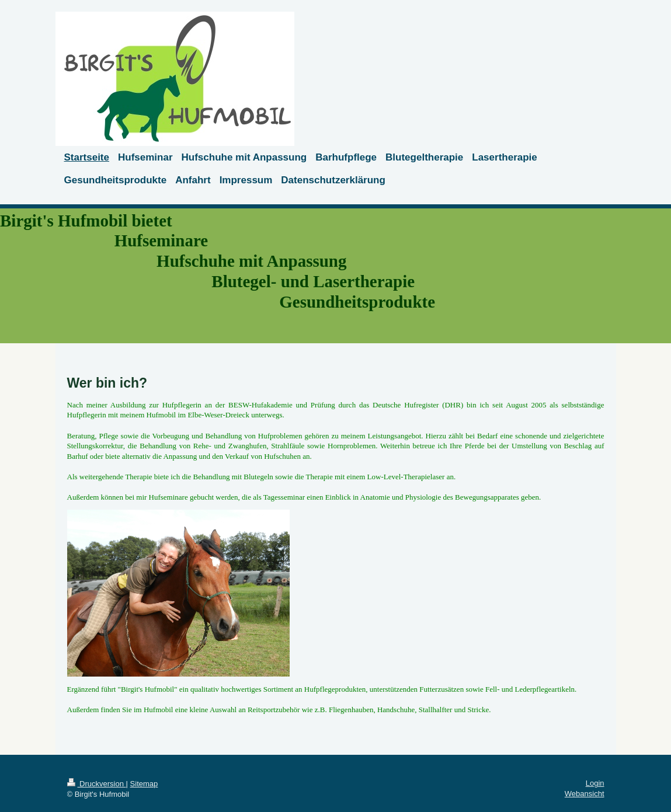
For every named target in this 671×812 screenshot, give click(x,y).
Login (595, 783)
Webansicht (585, 794)
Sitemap (144, 784)
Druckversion (97, 784)
